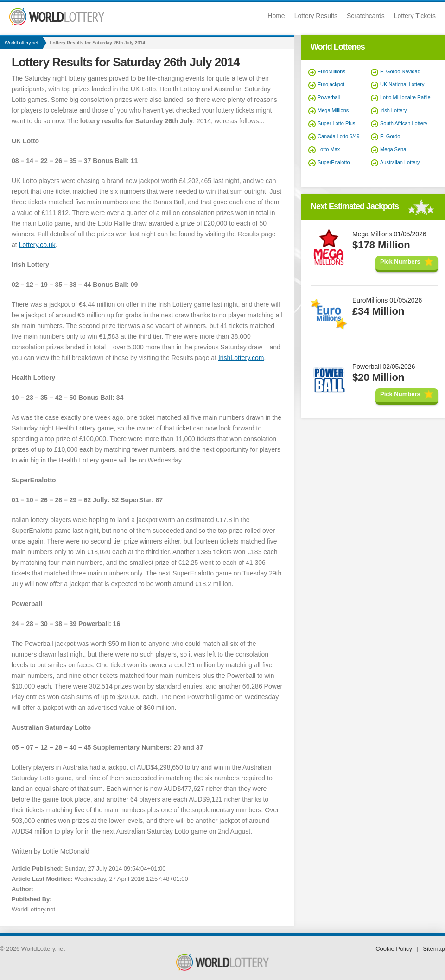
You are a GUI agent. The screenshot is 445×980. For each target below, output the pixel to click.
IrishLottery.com (241, 358)
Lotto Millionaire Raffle (405, 97)
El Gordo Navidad (400, 71)
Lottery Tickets (415, 16)
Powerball (329, 97)
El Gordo (390, 136)
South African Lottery (404, 123)
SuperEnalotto (334, 162)
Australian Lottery (400, 162)
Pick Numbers (400, 262)
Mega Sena (393, 149)
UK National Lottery (402, 84)
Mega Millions (333, 110)
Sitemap (434, 949)
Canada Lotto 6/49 (339, 136)
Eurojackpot (331, 84)
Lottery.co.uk (37, 245)
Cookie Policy (394, 949)
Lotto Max (329, 149)
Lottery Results (316, 16)
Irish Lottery (393, 110)
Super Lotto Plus (336, 123)
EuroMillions (331, 71)
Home (276, 16)
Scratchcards (366, 16)
